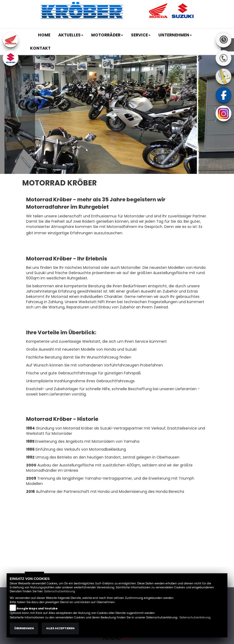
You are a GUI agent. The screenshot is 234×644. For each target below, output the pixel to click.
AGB (156, 26)
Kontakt (170, 26)
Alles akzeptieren (60, 628)
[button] (71, 35)
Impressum (138, 26)
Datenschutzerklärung (60, 591)
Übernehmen (24, 628)
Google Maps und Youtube (37, 609)
